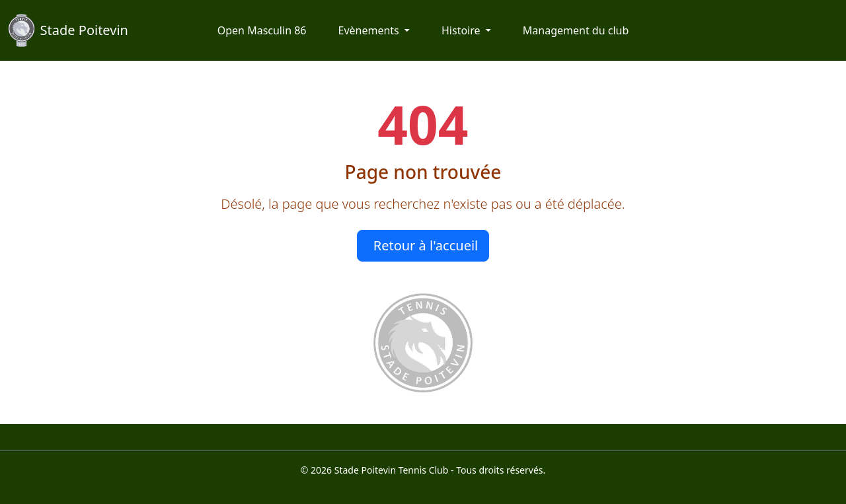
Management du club (576, 30)
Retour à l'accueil (426, 245)
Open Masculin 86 (262, 30)
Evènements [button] (369, 30)
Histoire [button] (462, 30)
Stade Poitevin (68, 30)
